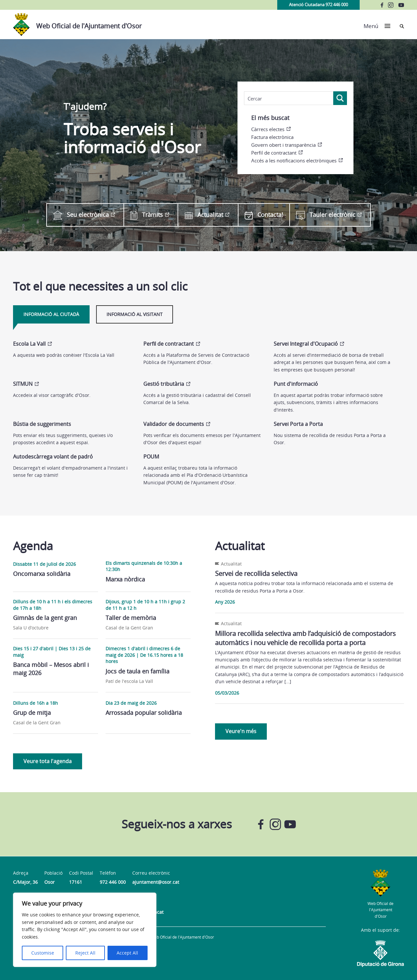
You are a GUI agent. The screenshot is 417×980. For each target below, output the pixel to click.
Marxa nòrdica (125, 579)
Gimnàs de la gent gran (45, 618)
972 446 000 (113, 882)
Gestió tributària (164, 384)
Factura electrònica (272, 137)
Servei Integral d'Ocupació (306, 344)
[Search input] (289, 98)
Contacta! (264, 215)
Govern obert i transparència (283, 145)
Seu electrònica (81, 215)
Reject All (85, 953)
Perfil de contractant (274, 153)
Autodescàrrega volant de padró (53, 457)
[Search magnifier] (340, 98)
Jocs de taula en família (137, 671)
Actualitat (204, 215)
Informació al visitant (135, 314)
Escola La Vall (29, 344)
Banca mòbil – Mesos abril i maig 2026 (51, 669)
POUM (151, 457)
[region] (85, 930)
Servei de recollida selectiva (256, 573)
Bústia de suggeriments (42, 424)
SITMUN (23, 384)
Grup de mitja (32, 713)
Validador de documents (174, 424)
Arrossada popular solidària (144, 713)
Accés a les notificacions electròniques (294, 160)
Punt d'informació (296, 384)
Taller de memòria (131, 618)
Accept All (127, 953)
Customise (43, 953)
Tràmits (147, 215)
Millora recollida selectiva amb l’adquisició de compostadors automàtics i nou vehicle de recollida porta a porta (305, 638)
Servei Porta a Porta (298, 424)
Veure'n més (241, 731)
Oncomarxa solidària (42, 574)
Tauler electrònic (326, 215)
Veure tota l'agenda (48, 761)
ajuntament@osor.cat (156, 882)
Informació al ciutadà (51, 314)
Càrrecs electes (268, 129)
